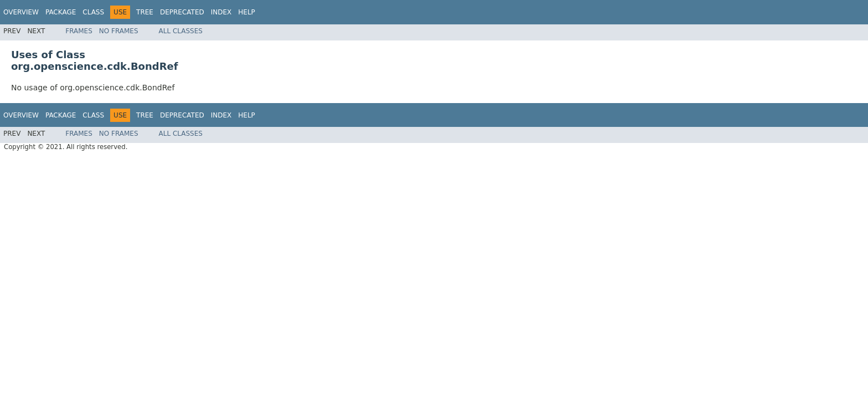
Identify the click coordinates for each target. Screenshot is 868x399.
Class (93, 12)
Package (61, 12)
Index (221, 12)
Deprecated (182, 12)
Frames (79, 31)
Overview (21, 12)
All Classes (181, 31)
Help (247, 12)
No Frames (119, 31)
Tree (145, 12)
